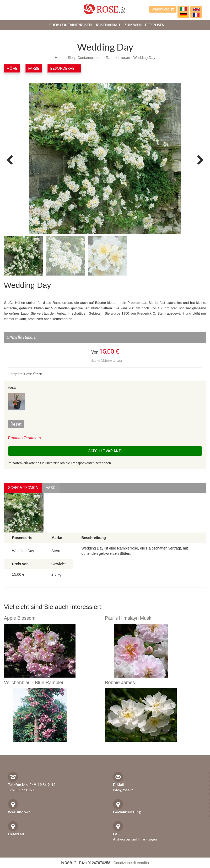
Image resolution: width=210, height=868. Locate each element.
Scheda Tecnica (23, 488)
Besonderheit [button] (64, 68)
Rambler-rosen (118, 58)
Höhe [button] (12, 68)
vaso (51, 488)
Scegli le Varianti (105, 451)
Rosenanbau (108, 25)
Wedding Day (144, 58)
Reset (16, 424)
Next (198, 160)
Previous (12, 160)
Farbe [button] (34, 68)
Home (60, 58)
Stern (38, 374)
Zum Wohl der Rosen (144, 25)
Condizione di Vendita (131, 863)
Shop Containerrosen (71, 25)
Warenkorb (163, 9)
